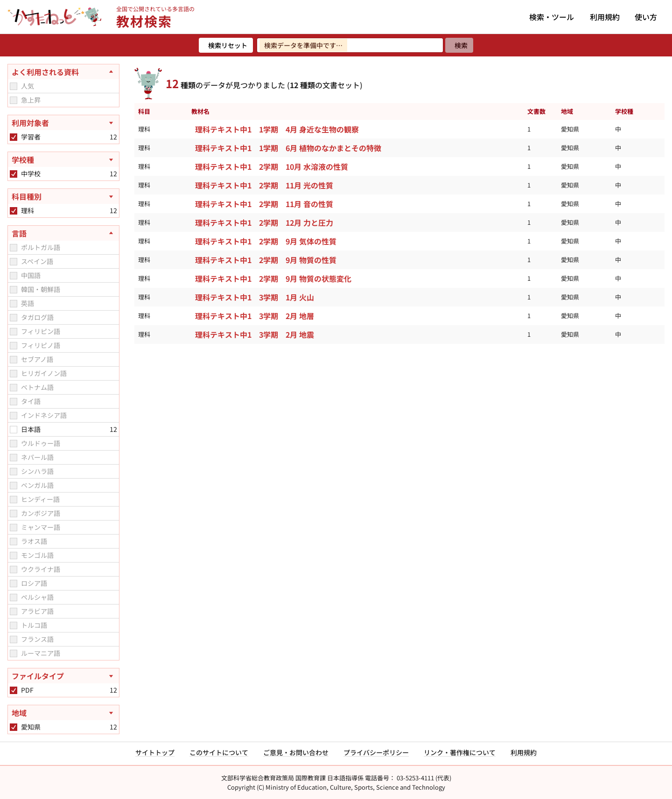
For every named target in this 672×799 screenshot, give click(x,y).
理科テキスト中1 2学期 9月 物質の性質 (266, 260)
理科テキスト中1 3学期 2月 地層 (255, 316)
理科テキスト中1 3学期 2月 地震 (255, 334)
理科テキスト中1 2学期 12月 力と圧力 (264, 222)
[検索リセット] (226, 45)
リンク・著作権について (460, 752)
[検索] (459, 45)
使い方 (646, 17)
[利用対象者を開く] (63, 123)
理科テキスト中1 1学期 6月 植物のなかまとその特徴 (288, 148)
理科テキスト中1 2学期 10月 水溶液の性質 (272, 167)
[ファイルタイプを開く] (63, 676)
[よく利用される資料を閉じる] (63, 72)
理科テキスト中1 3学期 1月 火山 (255, 297)
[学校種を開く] (63, 160)
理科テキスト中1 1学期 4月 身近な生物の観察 (277, 129)
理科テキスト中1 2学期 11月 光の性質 (264, 185)
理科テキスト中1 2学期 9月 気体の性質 (266, 241)
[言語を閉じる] (63, 233)
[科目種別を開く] (63, 196)
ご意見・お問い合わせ (296, 752)
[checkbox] (14, 86)
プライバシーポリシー (376, 752)
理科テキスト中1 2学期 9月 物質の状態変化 (273, 278)
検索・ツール (552, 17)
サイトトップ (155, 752)
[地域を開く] (63, 713)
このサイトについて (219, 752)
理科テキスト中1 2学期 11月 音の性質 (264, 204)
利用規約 (605, 17)
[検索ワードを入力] (350, 45)
